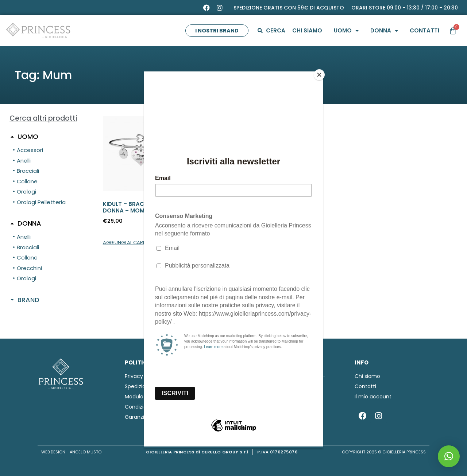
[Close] (321, 73)
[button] (449, 456)
